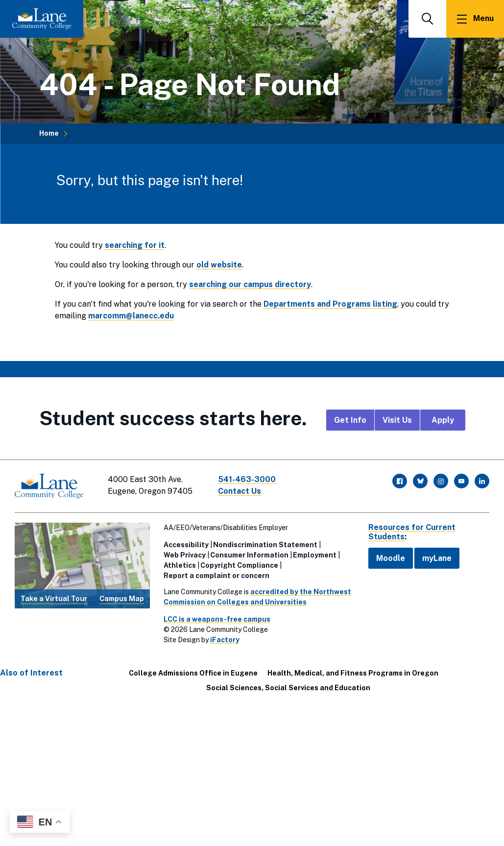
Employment (315, 555)
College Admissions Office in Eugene (193, 673)
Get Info (350, 420)
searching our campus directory (250, 284)
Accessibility (186, 545)
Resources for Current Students (412, 532)
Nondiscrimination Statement (265, 545)
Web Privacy (185, 555)
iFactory (225, 640)
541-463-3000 (247, 479)
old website (219, 265)
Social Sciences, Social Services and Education (288, 688)
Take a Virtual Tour (54, 599)
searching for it (135, 245)
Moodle (391, 558)
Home (49, 133)
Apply (443, 420)
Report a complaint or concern (216, 576)
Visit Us (397, 420)
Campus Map (122, 599)
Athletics (180, 565)
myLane (437, 558)
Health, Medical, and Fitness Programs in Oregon (353, 673)
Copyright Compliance (239, 565)
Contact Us (240, 491)
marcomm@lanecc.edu (131, 316)
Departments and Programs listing (330, 304)
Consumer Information (249, 555)
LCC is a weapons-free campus (217, 619)
